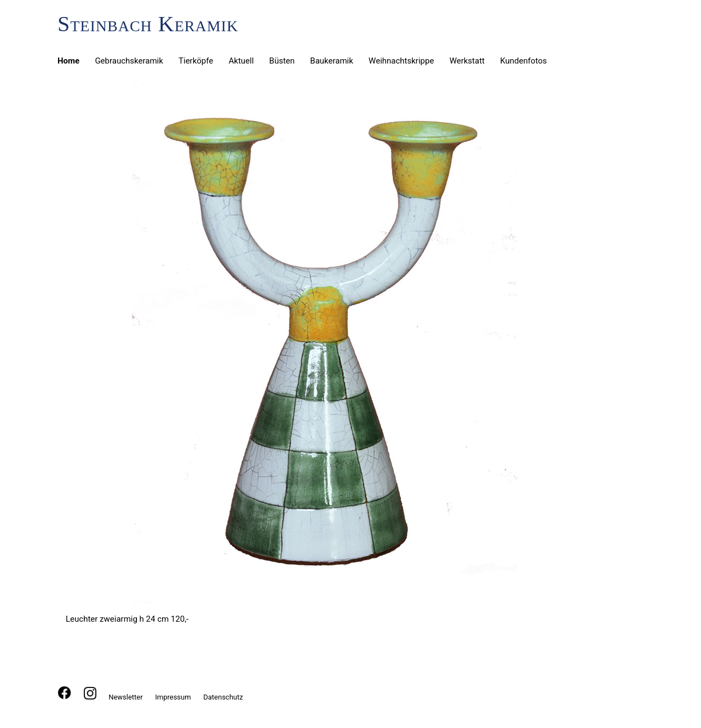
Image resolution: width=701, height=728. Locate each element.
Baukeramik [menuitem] (332, 61)
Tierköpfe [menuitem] (196, 61)
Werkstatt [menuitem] (467, 61)
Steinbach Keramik (148, 24)
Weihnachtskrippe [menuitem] (401, 61)
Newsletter (126, 697)
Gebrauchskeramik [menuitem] (129, 61)
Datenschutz (223, 697)
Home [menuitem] (68, 61)
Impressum (173, 697)
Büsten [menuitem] (282, 61)
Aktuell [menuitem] (242, 61)
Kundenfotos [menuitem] (523, 61)
